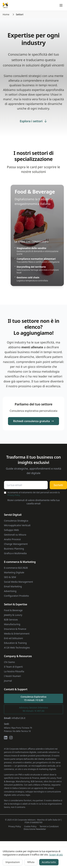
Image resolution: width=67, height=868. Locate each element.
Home (6, 14)
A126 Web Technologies (17, 648)
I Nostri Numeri (12, 676)
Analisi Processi (12, 539)
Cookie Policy (30, 826)
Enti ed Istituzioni (13, 638)
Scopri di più (56, 855)
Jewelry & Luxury (13, 615)
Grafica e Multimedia (15, 553)
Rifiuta (31, 862)
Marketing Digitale (14, 572)
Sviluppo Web (11, 530)
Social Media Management (18, 582)
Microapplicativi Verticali (17, 525)
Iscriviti (58, 485)
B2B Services (11, 620)
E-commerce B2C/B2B (16, 568)
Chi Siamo (9, 662)
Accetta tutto (49, 862)
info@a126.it (18, 718)
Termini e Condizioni (49, 826)
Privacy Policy (14, 495)
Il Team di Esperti (13, 667)
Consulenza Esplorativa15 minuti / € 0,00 (33, 698)
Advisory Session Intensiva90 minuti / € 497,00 (34, 709)
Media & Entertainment (17, 634)
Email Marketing (13, 586)
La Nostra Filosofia (14, 671)
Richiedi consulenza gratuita (33, 421)
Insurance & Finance (15, 629)
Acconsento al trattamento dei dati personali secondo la (34, 494)
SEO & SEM (10, 577)
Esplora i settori (33, 121)
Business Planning (14, 549)
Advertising (10, 591)
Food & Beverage (13, 610)
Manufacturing (12, 624)
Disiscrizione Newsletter (35, 829)
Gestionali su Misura (15, 535)
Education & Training (15, 643)
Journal (8, 681)
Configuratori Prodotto (16, 596)
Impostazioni (13, 862)
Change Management (16, 544)
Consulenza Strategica (16, 521)
